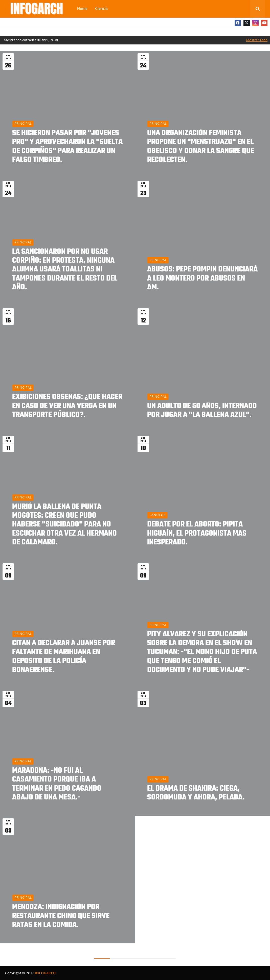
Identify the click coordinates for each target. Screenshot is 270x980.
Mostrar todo (257, 40)
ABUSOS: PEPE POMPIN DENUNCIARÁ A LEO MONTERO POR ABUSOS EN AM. (202, 279)
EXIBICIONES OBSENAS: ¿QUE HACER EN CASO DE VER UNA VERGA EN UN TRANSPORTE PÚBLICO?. (67, 406)
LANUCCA (157, 515)
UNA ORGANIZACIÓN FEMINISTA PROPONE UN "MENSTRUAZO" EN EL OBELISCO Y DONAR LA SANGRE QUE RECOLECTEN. (201, 147)
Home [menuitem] (82, 9)
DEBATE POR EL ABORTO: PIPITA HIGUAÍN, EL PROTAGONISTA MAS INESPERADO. (197, 534)
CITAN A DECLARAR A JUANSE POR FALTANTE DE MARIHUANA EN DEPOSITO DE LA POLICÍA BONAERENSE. (64, 657)
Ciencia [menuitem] (101, 9)
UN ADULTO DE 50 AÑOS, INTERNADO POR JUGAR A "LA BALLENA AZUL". (202, 411)
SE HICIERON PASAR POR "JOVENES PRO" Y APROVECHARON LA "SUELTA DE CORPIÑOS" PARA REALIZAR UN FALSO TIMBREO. (67, 147)
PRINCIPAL (23, 124)
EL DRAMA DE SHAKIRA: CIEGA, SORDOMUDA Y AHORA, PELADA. (196, 793)
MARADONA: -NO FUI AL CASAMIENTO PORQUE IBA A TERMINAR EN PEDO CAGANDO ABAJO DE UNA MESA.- (57, 784)
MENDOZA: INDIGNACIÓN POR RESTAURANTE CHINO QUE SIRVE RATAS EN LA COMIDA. (61, 916)
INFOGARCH (45, 973)
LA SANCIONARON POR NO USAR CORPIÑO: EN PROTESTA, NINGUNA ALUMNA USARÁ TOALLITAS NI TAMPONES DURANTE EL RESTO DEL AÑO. (65, 270)
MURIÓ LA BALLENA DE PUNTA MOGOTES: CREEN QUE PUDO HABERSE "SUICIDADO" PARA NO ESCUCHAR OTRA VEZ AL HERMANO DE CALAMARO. (64, 525)
